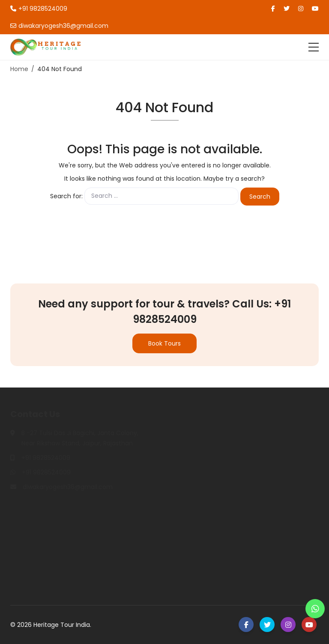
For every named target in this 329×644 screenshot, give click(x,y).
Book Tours (164, 343)
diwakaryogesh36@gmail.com (59, 26)
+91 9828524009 (39, 9)
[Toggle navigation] (314, 47)
